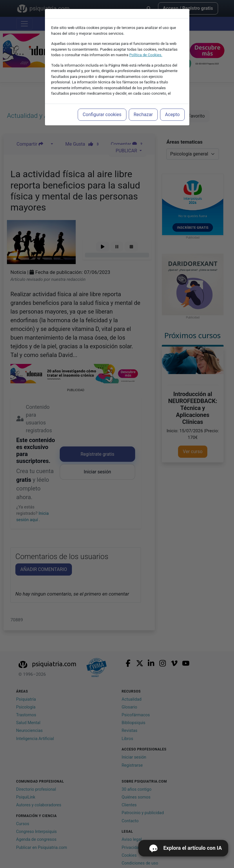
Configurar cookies (102, 115)
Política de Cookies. (146, 55)
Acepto (172, 115)
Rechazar (143, 115)
